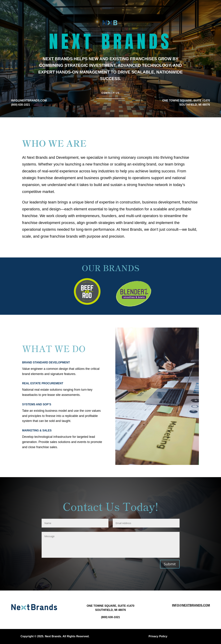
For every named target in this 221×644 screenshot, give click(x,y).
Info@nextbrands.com (191, 605)
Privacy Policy (158, 636)
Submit (170, 564)
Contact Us (111, 93)
